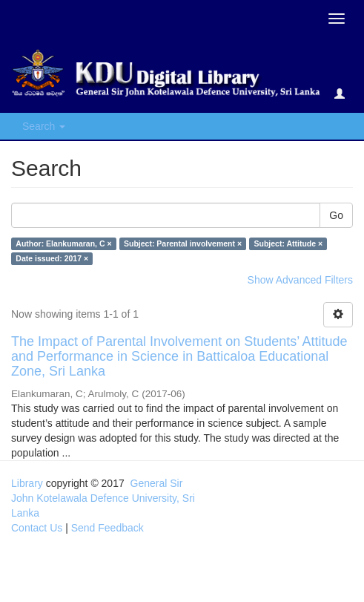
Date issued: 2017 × (52, 258)
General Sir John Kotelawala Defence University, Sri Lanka (103, 498)
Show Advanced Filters (300, 280)
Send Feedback (107, 528)
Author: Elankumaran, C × (63, 243)
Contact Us (37, 528)
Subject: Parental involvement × (183, 243)
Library (27, 483)
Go (336, 215)
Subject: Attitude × (289, 243)
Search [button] (44, 126)
